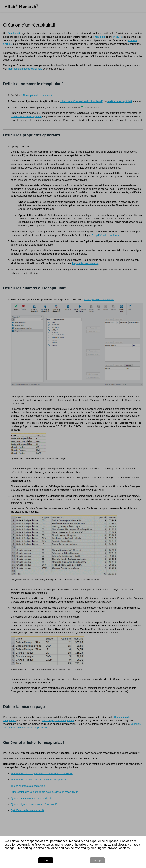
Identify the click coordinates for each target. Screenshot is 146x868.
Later (45, 860)
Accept (97, 860)
